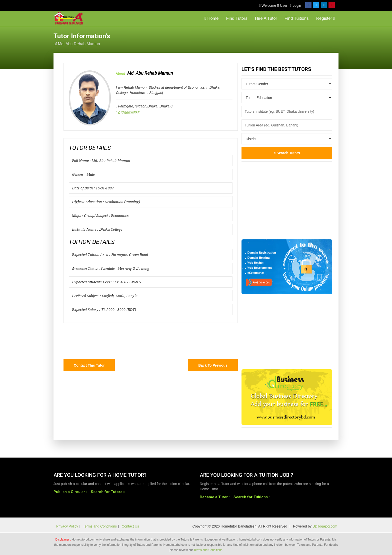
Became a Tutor (214, 497)
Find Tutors (237, 18)
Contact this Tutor (89, 365)
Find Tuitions (296, 18)
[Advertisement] (298, 39)
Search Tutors (287, 153)
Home (211, 18)
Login (296, 5)
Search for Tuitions (251, 497)
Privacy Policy (67, 526)
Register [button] (325, 18)
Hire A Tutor (266, 18)
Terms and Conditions (100, 526)
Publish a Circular (69, 492)
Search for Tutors (106, 492)
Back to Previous (213, 365)
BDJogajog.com (325, 526)
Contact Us (130, 526)
